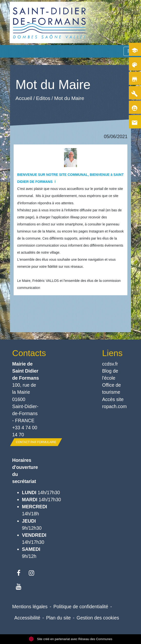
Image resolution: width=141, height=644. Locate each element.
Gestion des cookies (98, 618)
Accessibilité (27, 618)
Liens (112, 353)
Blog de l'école (110, 374)
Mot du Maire (69, 98)
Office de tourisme (111, 389)
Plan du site (58, 618)
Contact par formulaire (36, 442)
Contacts (26, 353)
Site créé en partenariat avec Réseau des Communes (70, 639)
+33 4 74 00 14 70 (25, 431)
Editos (43, 98)
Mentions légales (30, 607)
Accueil (24, 98)
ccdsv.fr (110, 364)
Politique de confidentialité (81, 607)
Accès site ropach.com (114, 403)
